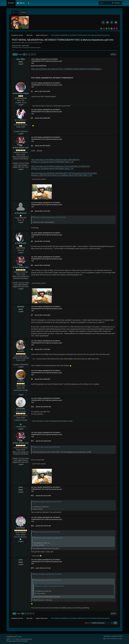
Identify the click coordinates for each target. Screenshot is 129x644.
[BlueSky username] (107, 22)
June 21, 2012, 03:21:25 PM (42, 91)
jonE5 (21, 351)
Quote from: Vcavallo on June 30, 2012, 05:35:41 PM (48, 502)
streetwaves (21, 213)
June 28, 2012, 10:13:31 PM (42, 211)
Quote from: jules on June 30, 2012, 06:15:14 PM (47, 532)
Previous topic (17, 46)
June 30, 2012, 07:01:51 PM (43, 526)
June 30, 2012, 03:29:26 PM (42, 379)
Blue (109, 29)
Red (104, 29)
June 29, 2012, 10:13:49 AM (42, 241)
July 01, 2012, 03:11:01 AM (43, 568)
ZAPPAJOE (21, 243)
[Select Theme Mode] (29, 3)
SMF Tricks (18, 637)
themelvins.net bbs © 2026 (113, 636)
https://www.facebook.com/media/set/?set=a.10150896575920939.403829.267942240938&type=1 (66, 69)
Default (101, 29)
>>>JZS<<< (21, 120)
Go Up (14, 613)
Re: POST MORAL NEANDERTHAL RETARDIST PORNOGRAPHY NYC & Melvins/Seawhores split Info (47, 85)
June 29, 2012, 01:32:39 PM (42, 265)
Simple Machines (26, 639)
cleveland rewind (21, 93)
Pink (117, 29)
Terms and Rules (112, 639)
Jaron (21, 381)
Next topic (26, 46)
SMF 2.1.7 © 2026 (13, 639)
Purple (114, 29)
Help (104, 639)
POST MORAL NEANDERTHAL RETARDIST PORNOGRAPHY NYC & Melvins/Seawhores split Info (47, 61)
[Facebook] (103, 22)
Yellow (112, 29)
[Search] (113, 3)
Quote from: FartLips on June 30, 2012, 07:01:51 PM (48, 574)
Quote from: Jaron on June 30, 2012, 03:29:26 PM (47, 447)
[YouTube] (116, 22)
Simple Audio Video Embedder (17, 641)
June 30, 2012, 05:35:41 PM (43, 407)
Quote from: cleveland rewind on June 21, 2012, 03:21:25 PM (50, 217)
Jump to (87, 623)
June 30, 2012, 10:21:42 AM (42, 315)
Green (106, 29)
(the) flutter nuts (21, 148)
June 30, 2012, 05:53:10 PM (43, 441)
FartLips (21, 528)
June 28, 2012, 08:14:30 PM (42, 146)
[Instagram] (112, 22)
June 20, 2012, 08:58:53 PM (38, 66)
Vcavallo (21, 409)
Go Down (15, 54)
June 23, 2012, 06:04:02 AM (42, 118)
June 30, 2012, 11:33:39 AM (42, 349)
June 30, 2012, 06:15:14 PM (43, 496)
